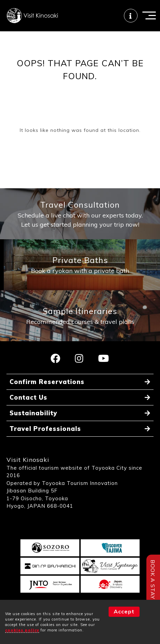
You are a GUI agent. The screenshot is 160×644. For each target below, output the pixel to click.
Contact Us (28, 397)
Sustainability (33, 413)
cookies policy (22, 630)
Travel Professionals (45, 429)
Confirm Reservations (47, 382)
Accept (124, 611)
